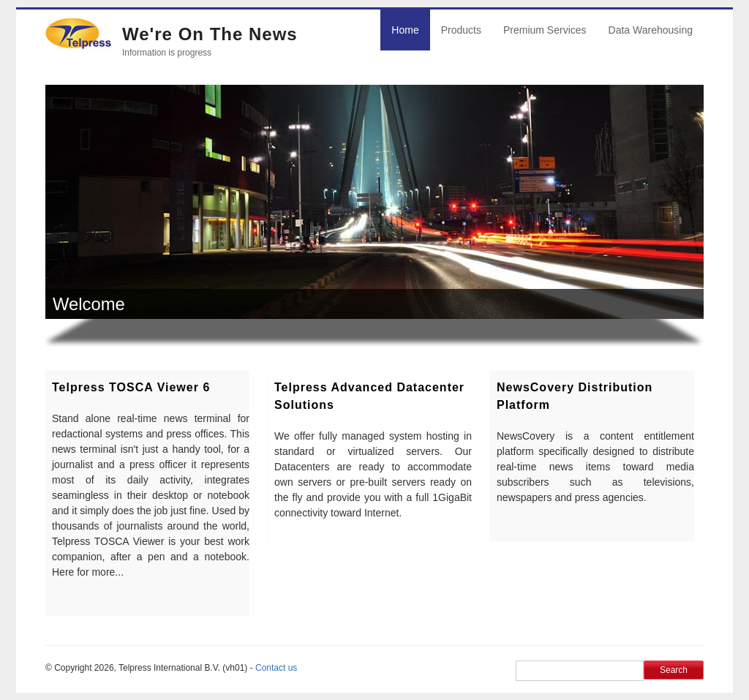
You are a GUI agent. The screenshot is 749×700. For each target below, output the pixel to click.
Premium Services (545, 30)
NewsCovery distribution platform (575, 396)
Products (461, 30)
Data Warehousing (651, 30)
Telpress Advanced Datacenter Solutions (369, 396)
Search (674, 670)
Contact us (276, 668)
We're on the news (210, 34)
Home (405, 30)
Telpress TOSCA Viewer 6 (131, 387)
